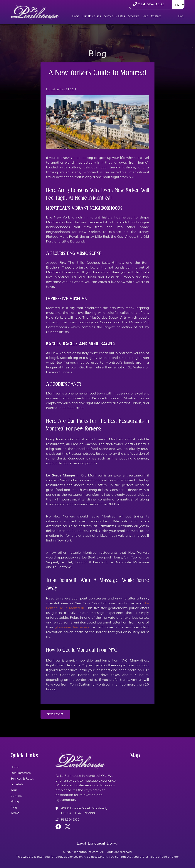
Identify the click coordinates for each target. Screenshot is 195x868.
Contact (156, 16)
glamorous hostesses (72, 627)
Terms (15, 813)
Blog (181, 16)
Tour (145, 16)
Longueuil (96, 843)
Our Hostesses (92, 16)
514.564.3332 (149, 4)
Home (76, 16)
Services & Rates (114, 16)
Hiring (169, 16)
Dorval (112, 843)
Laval (81, 843)
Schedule (134, 16)
